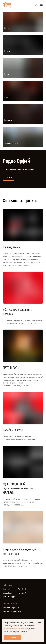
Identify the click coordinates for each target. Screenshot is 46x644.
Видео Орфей (22, 589)
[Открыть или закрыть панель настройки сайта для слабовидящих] (36, 5)
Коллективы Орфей (9, 597)
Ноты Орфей (22, 593)
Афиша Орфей (8, 593)
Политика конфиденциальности (13, 612)
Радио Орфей (7, 589)
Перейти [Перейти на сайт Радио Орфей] (10, 177)
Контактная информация (11, 608)
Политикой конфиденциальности (17, 629)
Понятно (13, 638)
